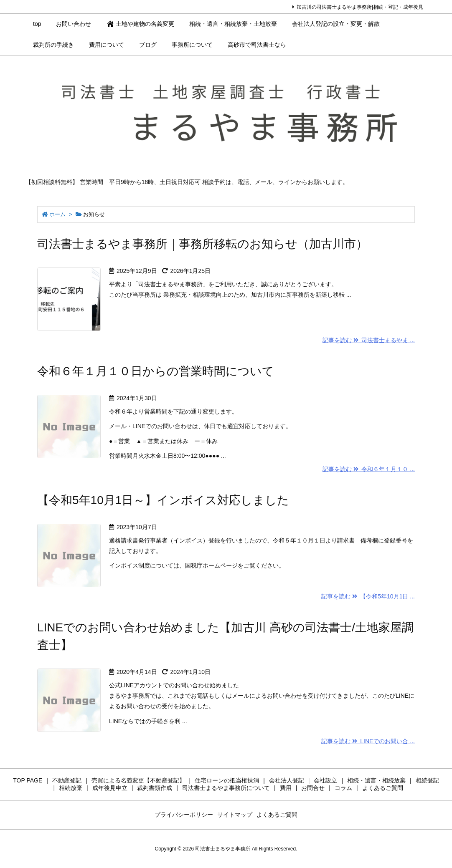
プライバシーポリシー (184, 815)
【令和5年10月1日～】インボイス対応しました (163, 500)
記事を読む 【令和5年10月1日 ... (368, 596)
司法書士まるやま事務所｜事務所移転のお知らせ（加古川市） (202, 244)
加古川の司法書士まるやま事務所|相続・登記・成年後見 (360, 7)
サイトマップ (235, 815)
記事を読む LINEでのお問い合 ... (368, 741)
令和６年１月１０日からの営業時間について (156, 371)
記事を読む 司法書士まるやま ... (369, 340)
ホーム (57, 214)
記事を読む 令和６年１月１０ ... (369, 469)
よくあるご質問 (277, 815)
